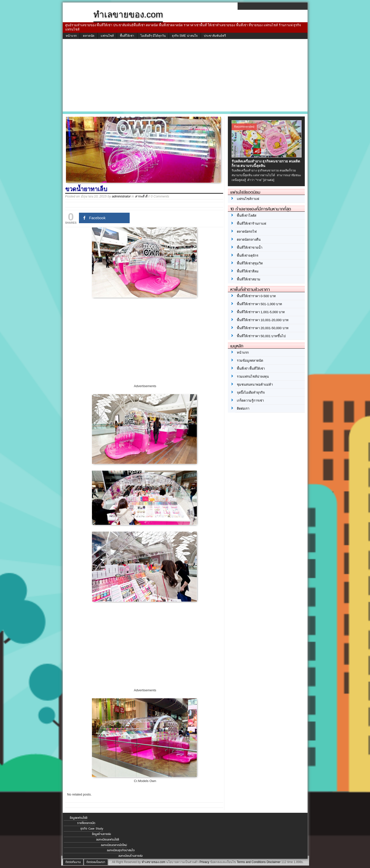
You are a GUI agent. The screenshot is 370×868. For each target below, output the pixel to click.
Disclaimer (274, 862)
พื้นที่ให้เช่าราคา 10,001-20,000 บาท (263, 320)
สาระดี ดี (141, 196)
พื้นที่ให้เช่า (127, 36)
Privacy (204, 862)
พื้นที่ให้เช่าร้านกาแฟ (251, 224)
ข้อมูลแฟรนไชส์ (78, 818)
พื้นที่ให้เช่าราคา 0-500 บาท (256, 296)
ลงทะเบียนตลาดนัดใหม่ (114, 845)
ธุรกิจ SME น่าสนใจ (185, 36)
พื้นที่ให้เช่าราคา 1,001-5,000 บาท (261, 312)
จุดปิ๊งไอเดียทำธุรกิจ (251, 393)
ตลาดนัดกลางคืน (249, 240)
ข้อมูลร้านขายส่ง (101, 834)
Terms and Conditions (251, 862)
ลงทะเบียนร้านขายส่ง (131, 856)
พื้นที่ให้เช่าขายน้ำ (250, 248)
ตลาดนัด (89, 36)
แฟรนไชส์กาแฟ (248, 199)
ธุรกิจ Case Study (92, 829)
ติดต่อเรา (243, 409)
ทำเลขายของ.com (154, 862)
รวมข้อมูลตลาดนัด (250, 361)
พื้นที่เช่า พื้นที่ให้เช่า (251, 369)
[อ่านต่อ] (269, 180)
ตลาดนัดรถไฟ (247, 232)
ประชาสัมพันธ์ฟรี (215, 36)
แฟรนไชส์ (107, 36)
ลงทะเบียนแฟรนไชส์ (108, 840)
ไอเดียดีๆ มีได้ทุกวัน (153, 36)
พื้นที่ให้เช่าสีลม (248, 271)
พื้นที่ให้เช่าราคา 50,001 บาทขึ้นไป (261, 336)
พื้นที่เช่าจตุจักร (248, 256)
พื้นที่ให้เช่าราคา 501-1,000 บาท (260, 304)
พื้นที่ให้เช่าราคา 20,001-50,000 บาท (263, 328)
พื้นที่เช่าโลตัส (247, 216)
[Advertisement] (185, 76)
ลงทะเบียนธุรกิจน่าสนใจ (121, 850)
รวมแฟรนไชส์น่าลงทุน (253, 377)
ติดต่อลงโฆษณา (96, 862)
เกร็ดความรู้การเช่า (250, 401)
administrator (121, 196)
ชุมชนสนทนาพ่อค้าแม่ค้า (255, 385)
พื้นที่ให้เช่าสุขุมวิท (250, 263)
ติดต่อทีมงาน (73, 862)
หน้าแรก (71, 36)
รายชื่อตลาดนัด (86, 823)
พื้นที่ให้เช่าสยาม (249, 279)
